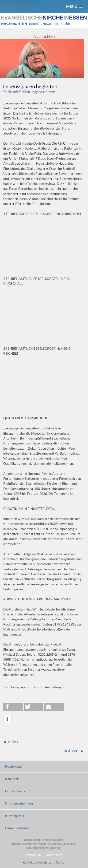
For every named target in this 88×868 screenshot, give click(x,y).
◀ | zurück (11, 742)
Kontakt (35, 24)
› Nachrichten (13, 766)
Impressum (33, 855)
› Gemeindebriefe (16, 828)
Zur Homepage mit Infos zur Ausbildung (32, 687)
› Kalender (11, 779)
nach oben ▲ (74, 750)
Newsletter (50, 24)
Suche (65, 24)
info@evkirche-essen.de (47, 848)
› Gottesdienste (14, 791)
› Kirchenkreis (14, 816)
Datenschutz (54, 855)
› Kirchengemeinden (18, 803)
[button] (75, 6)
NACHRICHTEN (14, 24)
